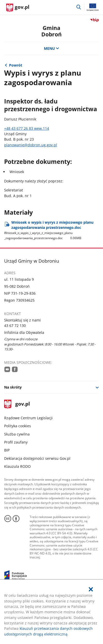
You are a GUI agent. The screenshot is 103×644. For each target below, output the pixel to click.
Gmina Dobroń (51, 31)
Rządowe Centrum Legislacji (28, 418)
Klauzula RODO (17, 466)
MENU (52, 48)
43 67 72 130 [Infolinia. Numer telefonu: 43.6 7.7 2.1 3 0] (15, 325)
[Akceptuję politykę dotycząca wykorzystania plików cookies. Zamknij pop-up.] (91, 589)
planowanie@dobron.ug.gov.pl (31, 145)
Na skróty (13, 387)
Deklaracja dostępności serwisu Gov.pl (37, 458)
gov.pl (17, 404)
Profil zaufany (16, 442)
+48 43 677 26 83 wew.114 (27, 128)
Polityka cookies (18, 426)
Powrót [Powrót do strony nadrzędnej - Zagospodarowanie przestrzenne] (16, 65)
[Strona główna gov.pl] (18, 8)
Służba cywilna (17, 434)
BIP (7, 450)
